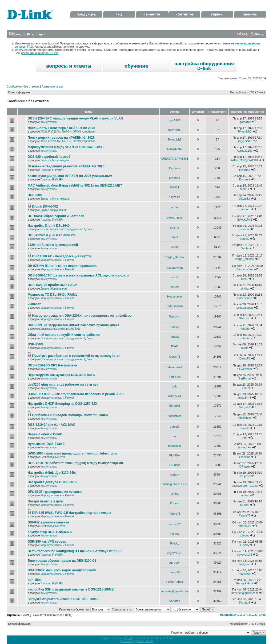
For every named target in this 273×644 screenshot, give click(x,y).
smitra (175, 494)
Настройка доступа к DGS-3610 (52, 482)
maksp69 (175, 572)
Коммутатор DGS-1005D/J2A (50, 532)
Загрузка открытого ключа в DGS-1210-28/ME (63, 599)
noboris (175, 327)
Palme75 (174, 514)
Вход (15, 34)
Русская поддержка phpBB (136, 641)
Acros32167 (174, 149)
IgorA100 (175, 120)
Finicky (175, 543)
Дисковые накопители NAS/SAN (60, 329)
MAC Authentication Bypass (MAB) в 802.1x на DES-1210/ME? (75, 185)
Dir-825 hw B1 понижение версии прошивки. (63, 266)
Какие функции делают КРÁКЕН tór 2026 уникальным (70, 176)
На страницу (228, 615)
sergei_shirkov (174, 257)
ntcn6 (174, 277)
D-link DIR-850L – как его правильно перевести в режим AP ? (76, 394)
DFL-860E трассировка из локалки (55, 492)
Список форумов (19, 92)
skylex (175, 287)
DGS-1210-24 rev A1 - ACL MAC (52, 425)
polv (175, 386)
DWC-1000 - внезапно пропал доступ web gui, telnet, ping (73, 453)
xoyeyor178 (174, 553)
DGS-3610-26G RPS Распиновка (52, 365)
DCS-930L (35, 195)
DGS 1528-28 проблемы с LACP (52, 285)
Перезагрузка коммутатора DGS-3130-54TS (61, 375)
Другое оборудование (54, 210)
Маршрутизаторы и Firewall (57, 260)
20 (256, 615)
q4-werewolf (174, 367)
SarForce (174, 377)
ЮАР (174, 346)
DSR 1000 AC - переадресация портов (62, 256)
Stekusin (175, 316)
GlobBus (175, 455)
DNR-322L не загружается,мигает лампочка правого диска (74, 325)
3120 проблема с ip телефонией (53, 245)
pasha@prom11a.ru (174, 484)
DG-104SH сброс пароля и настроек (56, 216)
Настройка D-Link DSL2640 (49, 226)
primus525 (174, 524)
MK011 (174, 187)
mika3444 (175, 396)
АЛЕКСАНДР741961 (174, 159)
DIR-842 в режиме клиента (48, 522)
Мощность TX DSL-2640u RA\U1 (52, 295)
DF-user (175, 465)
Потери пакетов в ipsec (46, 501)
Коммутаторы (49, 122)
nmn (174, 436)
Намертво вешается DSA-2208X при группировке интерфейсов (82, 316)
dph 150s (35, 580)
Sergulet (174, 406)
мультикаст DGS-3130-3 (46, 444)
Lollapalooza (175, 306)
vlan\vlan (35, 304)
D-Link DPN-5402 (45, 207)
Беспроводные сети (53, 457)
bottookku (175, 446)
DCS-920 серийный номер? (49, 157)
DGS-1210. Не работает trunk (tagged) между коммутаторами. (76, 463)
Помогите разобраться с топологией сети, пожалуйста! (76, 356)
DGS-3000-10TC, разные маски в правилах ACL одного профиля (79, 275)
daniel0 (174, 237)
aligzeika (174, 197)
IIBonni (175, 503)
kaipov (175, 474)
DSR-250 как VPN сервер (47, 542)
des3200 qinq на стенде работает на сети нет (63, 385)
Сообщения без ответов (23, 86)
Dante (174, 247)
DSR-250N (35, 344)
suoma (174, 228)
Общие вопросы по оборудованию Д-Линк (66, 229)
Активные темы (52, 86)
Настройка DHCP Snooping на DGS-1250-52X (63, 404)
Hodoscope (175, 296)
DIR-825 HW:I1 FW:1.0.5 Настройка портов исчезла (72, 513)
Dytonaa (174, 168)
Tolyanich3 (175, 130)
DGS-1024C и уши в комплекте (52, 235)
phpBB (128, 638)
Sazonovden (174, 268)
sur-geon (174, 563)
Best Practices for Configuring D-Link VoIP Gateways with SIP (75, 551)
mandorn (174, 207)
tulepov (174, 534)
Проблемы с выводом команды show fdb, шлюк (70, 415)
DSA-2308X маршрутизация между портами (62, 570)
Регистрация (34, 34)
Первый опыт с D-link (45, 434)
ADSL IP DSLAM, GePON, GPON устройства (68, 132)
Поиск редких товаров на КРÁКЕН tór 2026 (61, 138)
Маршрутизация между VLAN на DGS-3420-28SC (66, 147)
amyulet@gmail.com (175, 591)
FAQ (243, 34)
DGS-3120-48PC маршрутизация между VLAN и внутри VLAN (75, 118)
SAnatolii (174, 601)
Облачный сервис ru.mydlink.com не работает (64, 335)
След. (263, 615)
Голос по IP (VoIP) (52, 170)
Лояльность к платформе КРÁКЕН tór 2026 (61, 128)
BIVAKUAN (174, 218)
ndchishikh (175, 416)
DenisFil (175, 357)
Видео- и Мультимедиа (55, 160)
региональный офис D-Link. (40, 53)
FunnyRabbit (175, 582)
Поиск (257, 34)
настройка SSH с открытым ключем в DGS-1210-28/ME (71, 589)
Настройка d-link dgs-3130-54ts (52, 473)
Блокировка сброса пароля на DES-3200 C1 (62, 561)
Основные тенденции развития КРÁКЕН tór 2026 (66, 166)
